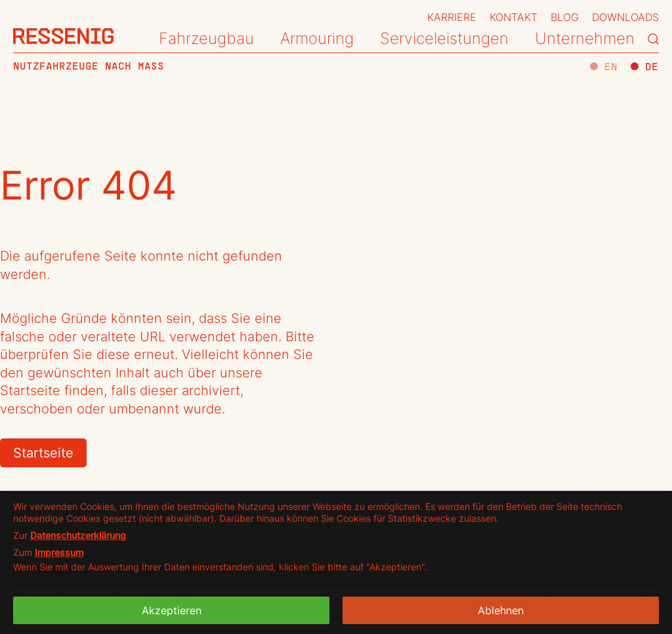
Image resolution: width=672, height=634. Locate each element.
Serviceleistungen (444, 38)
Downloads (625, 17)
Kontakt (514, 17)
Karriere (452, 17)
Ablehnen (501, 610)
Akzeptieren (172, 610)
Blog (565, 17)
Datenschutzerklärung (78, 535)
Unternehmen (585, 38)
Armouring (317, 38)
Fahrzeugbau (206, 38)
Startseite (43, 453)
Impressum (59, 552)
